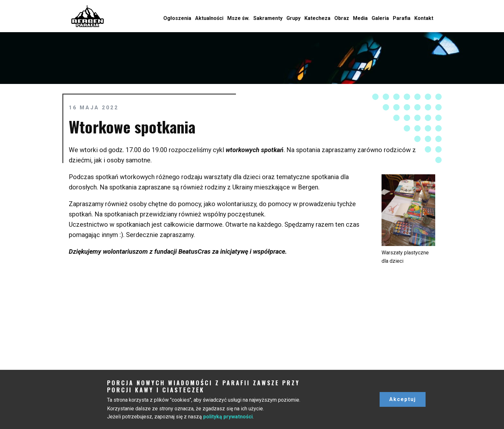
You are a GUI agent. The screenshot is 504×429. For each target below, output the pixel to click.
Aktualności (209, 18)
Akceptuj (403, 399)
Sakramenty (268, 18)
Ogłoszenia (177, 18)
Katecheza (317, 18)
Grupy (293, 18)
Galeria (380, 18)
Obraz (342, 18)
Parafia (402, 18)
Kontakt (424, 18)
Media (360, 18)
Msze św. (238, 18)
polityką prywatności (228, 417)
